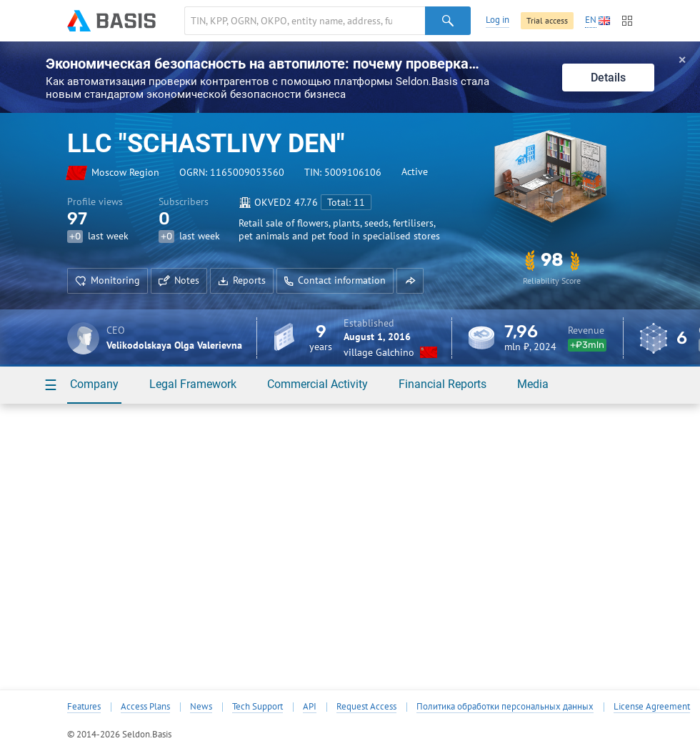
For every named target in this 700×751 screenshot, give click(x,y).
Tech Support (257, 707)
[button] (410, 281)
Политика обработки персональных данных (505, 707)
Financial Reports (442, 384)
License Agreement (652, 707)
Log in (497, 20)
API (310, 707)
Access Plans (145, 707)
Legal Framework (193, 384)
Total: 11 (346, 202)
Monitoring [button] (107, 280)
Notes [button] (179, 280)
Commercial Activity (317, 384)
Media (533, 384)
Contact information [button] (335, 280)
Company (94, 384)
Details (608, 78)
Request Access (366, 707)
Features (84, 707)
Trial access (547, 20)
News (201, 707)
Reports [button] (242, 280)
